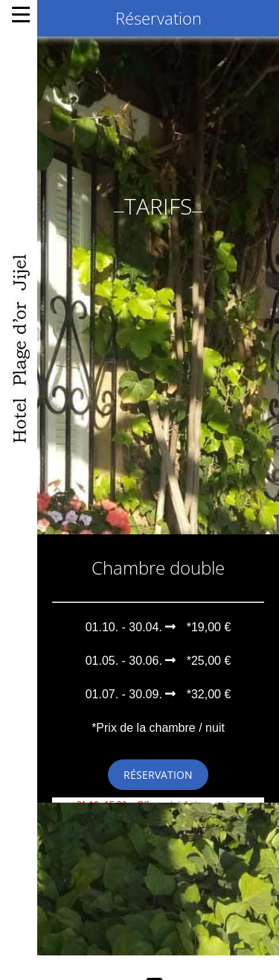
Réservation (158, 769)
